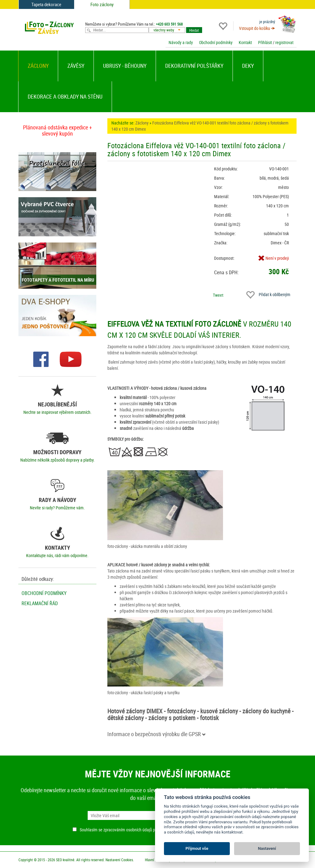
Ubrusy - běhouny (125, 66)
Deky (248, 66)
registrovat (284, 42)
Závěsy (76, 66)
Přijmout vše (197, 848)
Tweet (218, 295)
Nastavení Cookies (119, 860)
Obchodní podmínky (216, 42)
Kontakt (245, 42)
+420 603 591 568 (169, 24)
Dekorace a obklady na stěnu (65, 96)
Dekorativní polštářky (194, 66)
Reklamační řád (40, 603)
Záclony (38, 66)
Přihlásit (265, 42)
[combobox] (168, 30)
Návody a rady (181, 42)
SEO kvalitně (65, 860)
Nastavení (267, 848)
